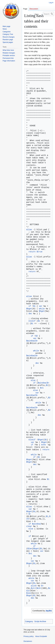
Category (29, 621)
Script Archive (40, 621)
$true (40, 252)
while (42, 309)
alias (29, 230)
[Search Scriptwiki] (48, 14)
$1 (34, 306)
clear (29, 526)
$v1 (42, 388)
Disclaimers (28, 641)
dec (30, 314)
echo (44, 445)
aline (34, 586)
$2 (37, 336)
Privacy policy (29, 636)
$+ (37, 341)
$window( (31, 341)
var (41, 306)
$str (33, 588)
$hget (29, 309)
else (33, 380)
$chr (39, 588)
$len (30, 549)
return (32, 252)
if (30, 306)
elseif (32, 321)
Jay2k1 (49, 611)
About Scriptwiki (41, 636)
